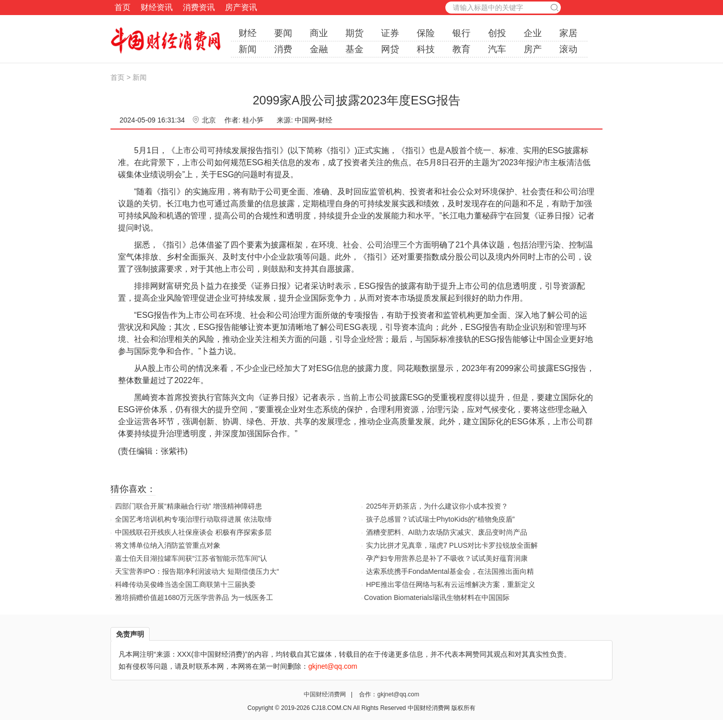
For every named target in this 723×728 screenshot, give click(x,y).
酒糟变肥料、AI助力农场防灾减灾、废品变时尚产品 (447, 532)
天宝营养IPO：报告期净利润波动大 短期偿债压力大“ (197, 571)
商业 (319, 33)
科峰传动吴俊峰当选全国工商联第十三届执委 (185, 584)
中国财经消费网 (326, 694)
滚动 (568, 49)
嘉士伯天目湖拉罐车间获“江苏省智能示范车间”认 (191, 558)
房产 (533, 49)
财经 (248, 33)
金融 (319, 49)
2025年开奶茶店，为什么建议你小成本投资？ (437, 506)
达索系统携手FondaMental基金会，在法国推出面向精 (450, 571)
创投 (497, 33)
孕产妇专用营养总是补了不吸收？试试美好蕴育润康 (447, 558)
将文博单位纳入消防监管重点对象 (168, 545)
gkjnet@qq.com (398, 694)
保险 (426, 33)
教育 (461, 49)
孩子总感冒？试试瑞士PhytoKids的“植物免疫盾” (440, 519)
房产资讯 (241, 7)
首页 (123, 7)
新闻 (248, 49)
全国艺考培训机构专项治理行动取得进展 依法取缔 (193, 519)
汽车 (497, 49)
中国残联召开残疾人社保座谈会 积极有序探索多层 (193, 532)
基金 (354, 49)
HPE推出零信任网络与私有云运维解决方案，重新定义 (451, 584)
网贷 (390, 49)
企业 (533, 33)
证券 (390, 33)
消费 (283, 49)
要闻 (283, 33)
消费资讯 (199, 7)
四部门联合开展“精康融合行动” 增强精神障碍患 (189, 506)
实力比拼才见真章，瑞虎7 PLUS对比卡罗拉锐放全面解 (452, 545)
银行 (461, 33)
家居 (568, 33)
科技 (426, 49)
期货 (354, 33)
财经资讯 (157, 7)
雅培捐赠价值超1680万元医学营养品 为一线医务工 (194, 597)
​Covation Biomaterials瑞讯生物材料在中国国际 (437, 597)
